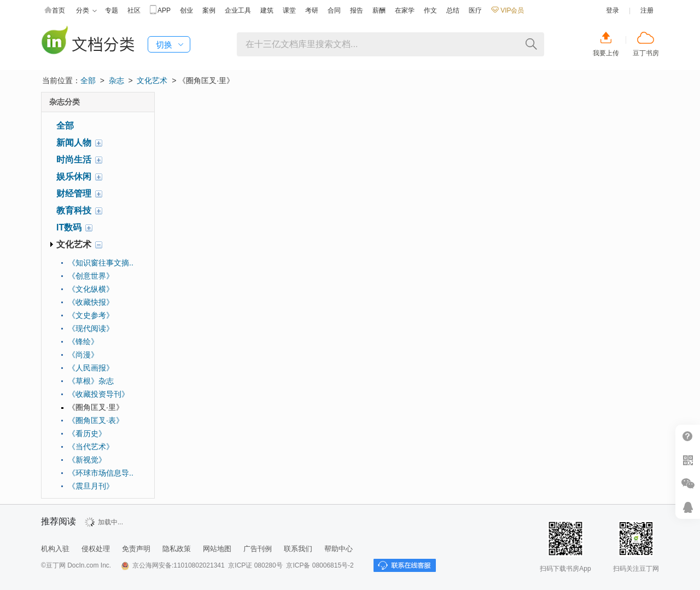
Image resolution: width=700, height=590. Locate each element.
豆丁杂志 (87, 41)
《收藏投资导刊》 (98, 394)
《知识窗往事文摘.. (101, 263)
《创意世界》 (91, 276)
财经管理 (74, 193)
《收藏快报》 (91, 302)
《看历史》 (87, 433)
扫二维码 (688, 460)
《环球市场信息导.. (101, 473)
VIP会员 (507, 10)
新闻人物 (74, 143)
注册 (647, 10)
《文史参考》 (91, 315)
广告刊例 (258, 549)
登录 (612, 10)
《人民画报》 (91, 368)
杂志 (116, 80)
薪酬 (379, 10)
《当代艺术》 (91, 447)
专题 (112, 10)
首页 (55, 11)
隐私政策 (177, 549)
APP (160, 11)
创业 (186, 10)
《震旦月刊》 (91, 486)
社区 (134, 10)
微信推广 (688, 484)
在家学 (405, 10)
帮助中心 (339, 549)
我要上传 (606, 53)
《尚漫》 (83, 355)
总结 (453, 10)
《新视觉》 (87, 460)
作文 (430, 10)
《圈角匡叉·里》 (96, 407)
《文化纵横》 (91, 289)
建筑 (267, 10)
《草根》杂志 (91, 381)
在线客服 (688, 507)
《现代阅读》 (91, 328)
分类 (86, 11)
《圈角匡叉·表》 (96, 420)
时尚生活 (74, 160)
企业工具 (238, 10)
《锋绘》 (83, 342)
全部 (88, 80)
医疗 (475, 10)
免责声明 (136, 549)
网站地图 (217, 549)
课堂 (289, 10)
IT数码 (69, 227)
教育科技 (74, 210)
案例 (209, 10)
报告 (357, 10)
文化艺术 (152, 80)
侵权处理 (96, 549)
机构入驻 (55, 549)
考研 (312, 10)
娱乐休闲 (74, 177)
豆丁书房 (646, 53)
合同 (334, 10)
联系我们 (298, 549)
